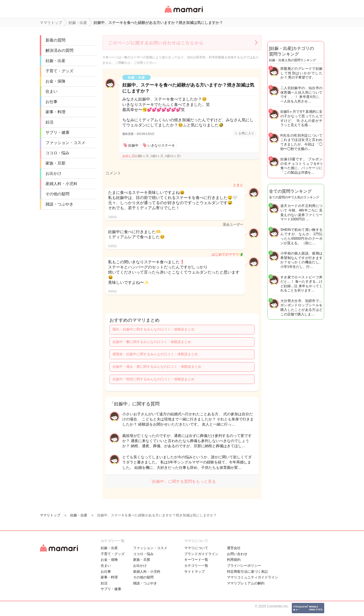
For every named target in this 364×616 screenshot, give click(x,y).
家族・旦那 (55, 163)
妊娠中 (133, 145)
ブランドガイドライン (201, 554)
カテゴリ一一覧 (196, 566)
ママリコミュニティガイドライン (253, 577)
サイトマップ (195, 572)
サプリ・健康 (57, 132)
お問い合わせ (237, 554)
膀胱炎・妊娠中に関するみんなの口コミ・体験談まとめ (155, 354)
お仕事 (51, 102)
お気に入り (246, 133)
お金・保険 (55, 81)
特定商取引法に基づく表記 (247, 572)
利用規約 (234, 560)
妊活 (49, 122)
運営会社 (234, 548)
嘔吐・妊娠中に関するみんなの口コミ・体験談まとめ (154, 329)
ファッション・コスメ (65, 143)
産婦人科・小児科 (61, 184)
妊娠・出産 (55, 61)
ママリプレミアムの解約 (246, 583)
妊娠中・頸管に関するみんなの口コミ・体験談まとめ (154, 379)
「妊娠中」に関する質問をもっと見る (182, 481)
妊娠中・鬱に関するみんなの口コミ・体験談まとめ (152, 342)
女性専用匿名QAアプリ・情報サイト (183, 13)
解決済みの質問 (59, 50)
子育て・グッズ (59, 71)
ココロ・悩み (57, 153)
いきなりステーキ (161, 145)
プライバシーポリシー (244, 566)
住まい (51, 91)
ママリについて (196, 548)
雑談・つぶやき (59, 204)
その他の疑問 (57, 194)
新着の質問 (55, 40)
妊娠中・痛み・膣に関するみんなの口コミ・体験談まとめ (157, 367)
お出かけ (53, 173)
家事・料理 (55, 112)
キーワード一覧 (196, 560)
